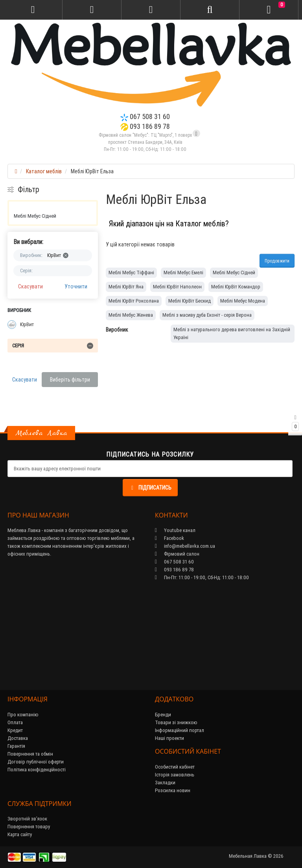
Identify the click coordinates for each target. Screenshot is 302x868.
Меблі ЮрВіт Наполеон (177, 287)
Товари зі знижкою (176, 722)
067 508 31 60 (145, 117)
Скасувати (30, 286)
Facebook (169, 538)
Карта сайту (20, 834)
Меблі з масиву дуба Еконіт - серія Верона (207, 315)
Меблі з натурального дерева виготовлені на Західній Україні (232, 333)
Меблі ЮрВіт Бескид (190, 301)
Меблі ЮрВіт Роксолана (134, 301)
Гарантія (16, 746)
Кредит (15, 730)
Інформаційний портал (180, 730)
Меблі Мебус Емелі (183, 273)
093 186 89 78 (145, 126)
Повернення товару (29, 827)
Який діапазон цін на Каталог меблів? (169, 223)
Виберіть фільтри (70, 380)
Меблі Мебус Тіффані (131, 273)
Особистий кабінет (175, 767)
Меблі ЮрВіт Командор (236, 287)
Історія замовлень (175, 775)
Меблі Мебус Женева (131, 315)
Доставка (18, 738)
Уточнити (76, 286)
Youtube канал (175, 530)
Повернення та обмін (30, 754)
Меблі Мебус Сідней (35, 216)
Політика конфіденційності (37, 770)
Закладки (165, 783)
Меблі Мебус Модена (243, 301)
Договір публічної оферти (36, 762)
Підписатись (150, 488)
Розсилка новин (173, 790)
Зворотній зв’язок (27, 819)
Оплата (15, 722)
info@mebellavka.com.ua (185, 546)
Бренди (163, 715)
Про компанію (23, 715)
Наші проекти (169, 738)
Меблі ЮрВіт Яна (126, 287)
